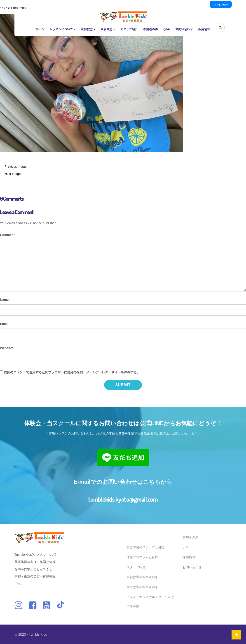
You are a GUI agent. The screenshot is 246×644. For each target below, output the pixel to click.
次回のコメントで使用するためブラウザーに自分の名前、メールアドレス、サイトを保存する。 (72, 372)
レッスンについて (62, 29)
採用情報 (204, 29)
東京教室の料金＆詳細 (142, 587)
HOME (130, 537)
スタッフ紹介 (129, 29)
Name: (5, 300)
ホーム (40, 29)
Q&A (167, 29)
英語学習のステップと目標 (145, 547)
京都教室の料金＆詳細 (142, 577)
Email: (5, 324)
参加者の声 (151, 29)
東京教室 (108, 29)
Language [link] (221, 4)
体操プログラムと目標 (142, 557)
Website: (7, 348)
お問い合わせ (184, 29)
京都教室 (88, 29)
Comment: (8, 235)
